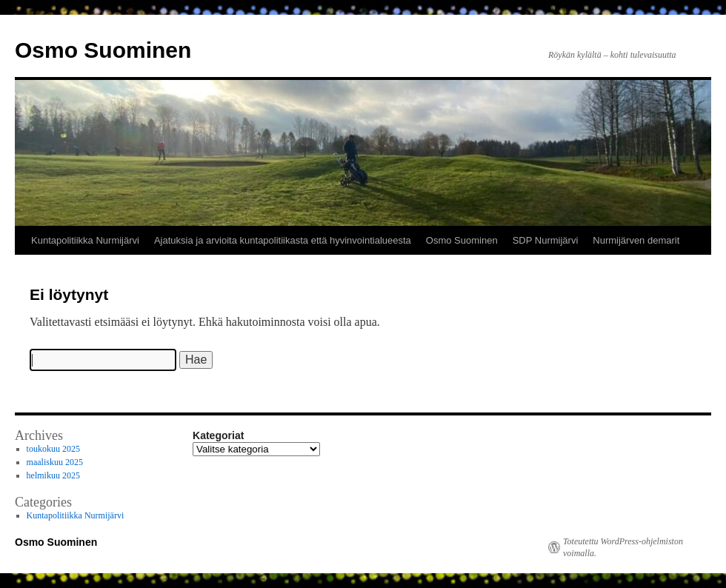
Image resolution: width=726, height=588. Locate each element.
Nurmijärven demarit (636, 240)
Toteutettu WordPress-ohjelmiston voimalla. (623, 547)
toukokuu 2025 (53, 449)
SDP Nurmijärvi (546, 240)
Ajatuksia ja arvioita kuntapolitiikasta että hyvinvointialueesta (283, 240)
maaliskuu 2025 (55, 462)
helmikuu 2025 (53, 475)
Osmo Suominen (103, 50)
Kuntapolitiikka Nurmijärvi (85, 240)
